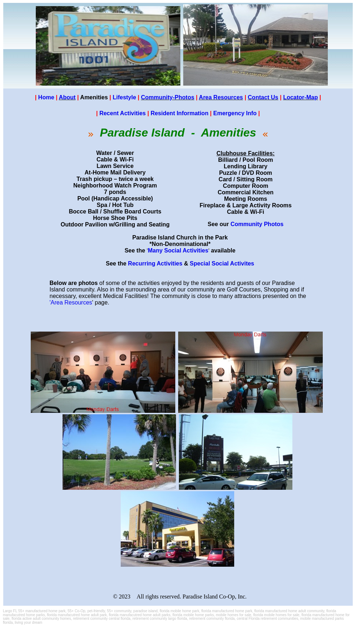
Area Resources (221, 97)
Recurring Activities (155, 263)
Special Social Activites (222, 263)
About (67, 97)
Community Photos (257, 224)
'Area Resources (71, 302)
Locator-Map (300, 97)
